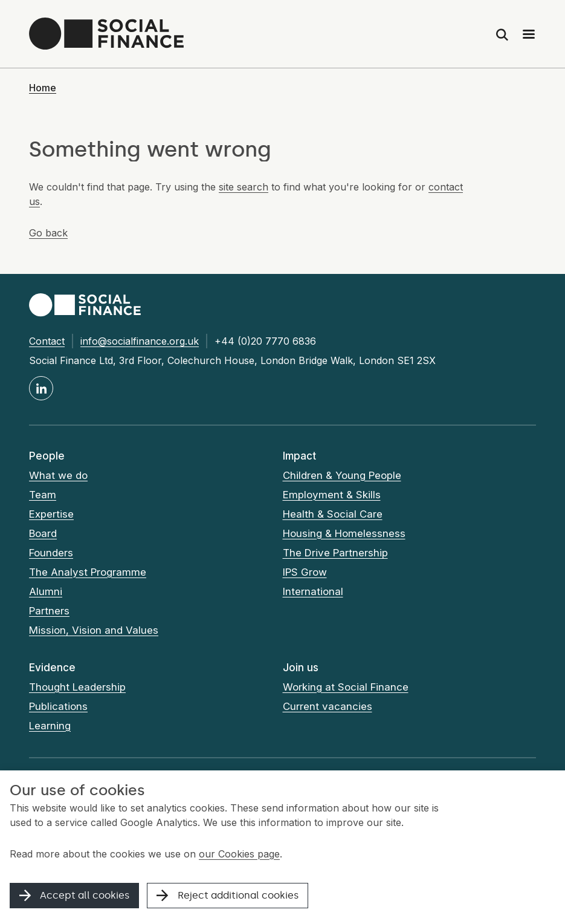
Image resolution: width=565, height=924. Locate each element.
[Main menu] (529, 34)
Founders (51, 553)
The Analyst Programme (88, 572)
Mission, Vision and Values (94, 630)
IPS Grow (305, 572)
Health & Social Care (333, 514)
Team (43, 495)
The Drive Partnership (335, 553)
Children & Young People (342, 475)
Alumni (46, 591)
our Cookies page (239, 854)
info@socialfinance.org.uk (140, 341)
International (313, 591)
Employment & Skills (332, 495)
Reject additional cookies (227, 895)
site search (244, 187)
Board (43, 533)
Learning (50, 726)
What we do (58, 475)
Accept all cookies (74, 895)
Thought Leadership (78, 687)
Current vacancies (328, 706)
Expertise (51, 514)
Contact (47, 341)
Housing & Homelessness (344, 533)
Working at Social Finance (346, 687)
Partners (49, 611)
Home (43, 88)
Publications (58, 706)
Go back (48, 233)
